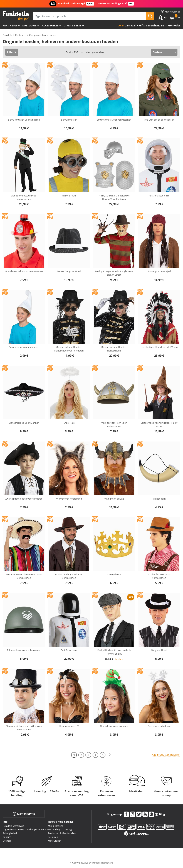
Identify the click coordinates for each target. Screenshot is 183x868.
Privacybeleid (10, 833)
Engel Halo (69, 423)
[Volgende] (110, 755)
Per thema (10, 25)
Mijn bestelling (56, 826)
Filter (10, 52)
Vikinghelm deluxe (114, 499)
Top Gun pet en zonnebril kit (159, 120)
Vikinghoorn (159, 499)
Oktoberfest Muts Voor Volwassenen (159, 576)
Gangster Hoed (159, 650)
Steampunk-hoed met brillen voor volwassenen (24, 728)
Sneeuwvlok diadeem (159, 726)
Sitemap (7, 841)
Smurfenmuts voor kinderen (24, 347)
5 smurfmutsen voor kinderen (24, 120)
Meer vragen (55, 841)
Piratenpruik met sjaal (159, 271)
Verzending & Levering (60, 829)
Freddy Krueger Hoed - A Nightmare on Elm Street (114, 273)
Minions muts (69, 196)
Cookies (7, 837)
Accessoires (50, 25)
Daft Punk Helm (69, 650)
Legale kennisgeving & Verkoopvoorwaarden (26, 829)
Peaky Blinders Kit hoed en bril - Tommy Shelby (114, 652)
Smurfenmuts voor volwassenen (114, 120)
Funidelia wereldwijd (13, 826)
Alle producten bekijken (166, 755)
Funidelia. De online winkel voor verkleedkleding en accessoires (16, 16)
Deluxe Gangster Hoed (69, 271)
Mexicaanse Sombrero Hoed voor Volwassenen (24, 576)
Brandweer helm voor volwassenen (24, 271)
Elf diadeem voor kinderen (114, 726)
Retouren (53, 837)
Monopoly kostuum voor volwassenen (24, 197)
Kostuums (29, 25)
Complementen (37, 35)
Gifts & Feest (73, 25)
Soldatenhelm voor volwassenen (24, 650)
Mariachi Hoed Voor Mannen (24, 423)
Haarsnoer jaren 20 (69, 726)
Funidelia (8, 35)
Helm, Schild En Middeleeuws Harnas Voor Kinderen (114, 197)
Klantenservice (24, 814)
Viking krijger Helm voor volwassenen (114, 425)
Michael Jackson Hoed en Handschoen (114, 349)
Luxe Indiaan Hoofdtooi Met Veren (159, 347)
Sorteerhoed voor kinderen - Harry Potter (159, 425)
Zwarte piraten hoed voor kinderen (24, 499)
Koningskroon (114, 574)
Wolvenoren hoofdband (69, 499)
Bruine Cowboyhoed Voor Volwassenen (69, 576)
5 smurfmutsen (69, 120)
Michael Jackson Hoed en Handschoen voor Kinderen (69, 349)
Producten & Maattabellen (62, 833)
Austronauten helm (159, 196)
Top (119, 25)
